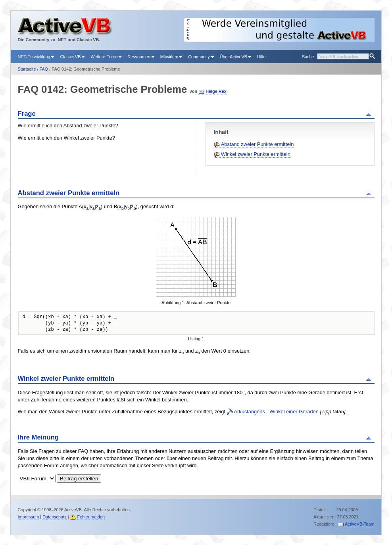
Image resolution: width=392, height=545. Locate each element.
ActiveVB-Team (359, 524)
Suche (308, 57)
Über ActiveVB (235, 57)
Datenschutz (54, 517)
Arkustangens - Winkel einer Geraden (276, 412)
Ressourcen (141, 57)
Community (201, 57)
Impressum (29, 517)
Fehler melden (91, 517)
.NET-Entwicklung (36, 57)
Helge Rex (216, 91)
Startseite (27, 69)
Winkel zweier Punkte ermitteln (256, 154)
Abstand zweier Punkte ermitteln (257, 144)
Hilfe (261, 57)
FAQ (44, 69)
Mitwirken (171, 57)
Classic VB (72, 57)
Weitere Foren (106, 57)
